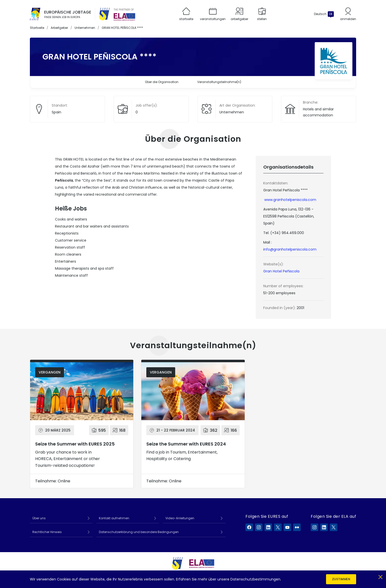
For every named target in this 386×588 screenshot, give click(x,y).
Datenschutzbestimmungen (255, 579)
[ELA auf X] (334, 527)
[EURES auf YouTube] (287, 527)
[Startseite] (35, 14)
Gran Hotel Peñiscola (281, 271)
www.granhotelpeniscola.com (290, 200)
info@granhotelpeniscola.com (290, 249)
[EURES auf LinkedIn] (268, 527)
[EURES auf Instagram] (259, 527)
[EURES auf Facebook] (249, 527)
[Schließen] (380, 576)
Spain (56, 112)
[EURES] (104, 14)
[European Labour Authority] (124, 17)
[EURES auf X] (278, 527)
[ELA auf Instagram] (314, 527)
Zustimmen (341, 579)
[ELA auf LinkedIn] (324, 527)
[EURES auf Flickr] (297, 527)
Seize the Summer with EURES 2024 (186, 444)
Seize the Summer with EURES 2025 (75, 444)
